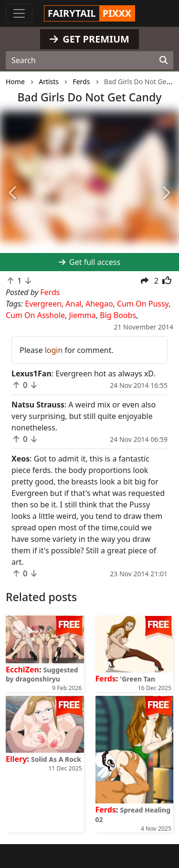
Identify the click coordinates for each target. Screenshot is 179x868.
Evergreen (43, 304)
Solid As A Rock (56, 759)
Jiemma (82, 315)
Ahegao (99, 304)
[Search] (163, 60)
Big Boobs (118, 315)
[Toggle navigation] (19, 13)
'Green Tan (137, 679)
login (54, 350)
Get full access (89, 262)
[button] (13, 193)
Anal (73, 304)
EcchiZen (22, 670)
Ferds (106, 679)
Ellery (16, 759)
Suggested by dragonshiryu (42, 674)
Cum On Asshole (35, 315)
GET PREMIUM (89, 39)
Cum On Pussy (143, 304)
